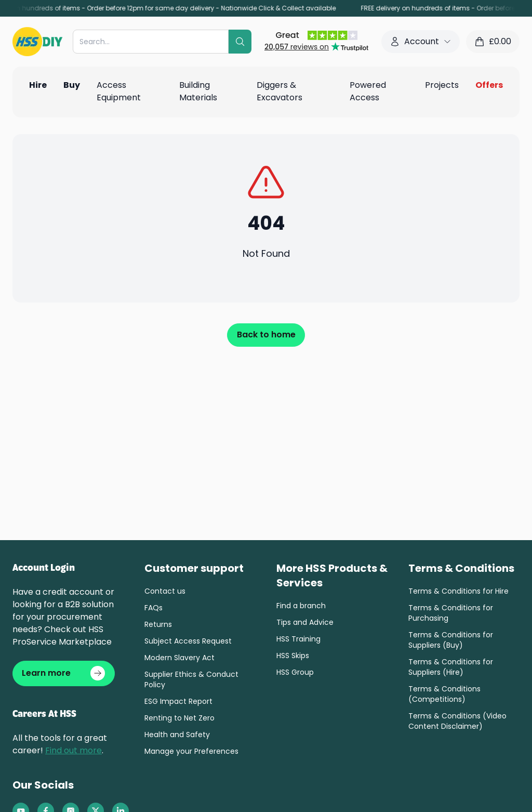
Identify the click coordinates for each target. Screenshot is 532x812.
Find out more (74, 753)
